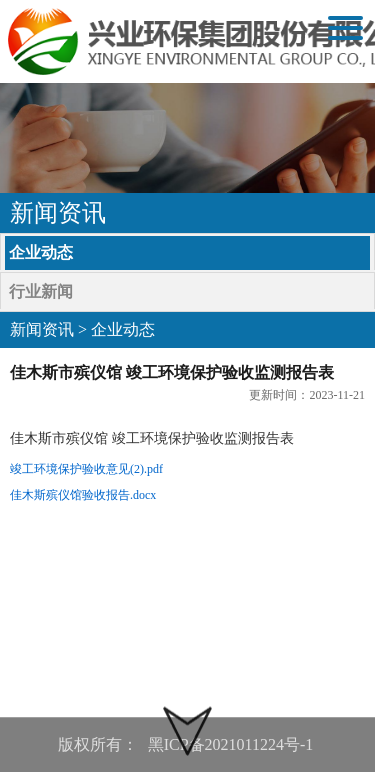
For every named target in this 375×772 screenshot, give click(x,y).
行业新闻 (41, 291)
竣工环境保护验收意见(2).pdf (86, 469)
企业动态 (41, 252)
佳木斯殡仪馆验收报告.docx (83, 495)
